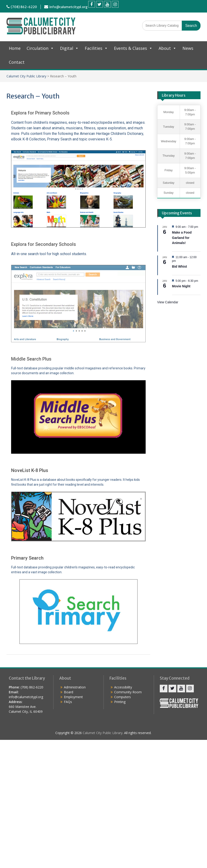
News (188, 48)
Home (15, 48)
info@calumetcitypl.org (68, 7)
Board (69, 692)
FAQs (68, 702)
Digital (69, 48)
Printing (120, 702)
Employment (73, 697)
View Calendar (168, 302)
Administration (75, 687)
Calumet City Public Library (26, 76)
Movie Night (181, 286)
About (168, 48)
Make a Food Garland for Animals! (182, 238)
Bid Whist (180, 266)
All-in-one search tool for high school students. (49, 254)
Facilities (96, 48)
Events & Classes (133, 48)
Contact (17, 62)
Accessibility (123, 687)
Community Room (128, 692)
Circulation (40, 48)
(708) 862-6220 (24, 7)
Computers (122, 697)
